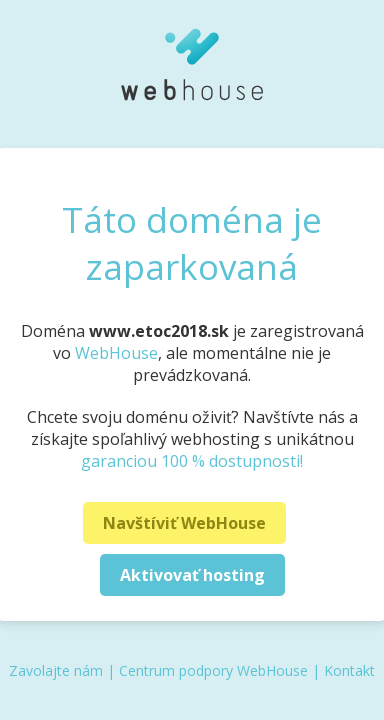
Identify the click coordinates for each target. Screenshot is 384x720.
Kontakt (349, 670)
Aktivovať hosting (192, 575)
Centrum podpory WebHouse (213, 670)
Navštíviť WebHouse (184, 523)
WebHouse (116, 353)
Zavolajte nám (56, 670)
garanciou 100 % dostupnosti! (192, 461)
